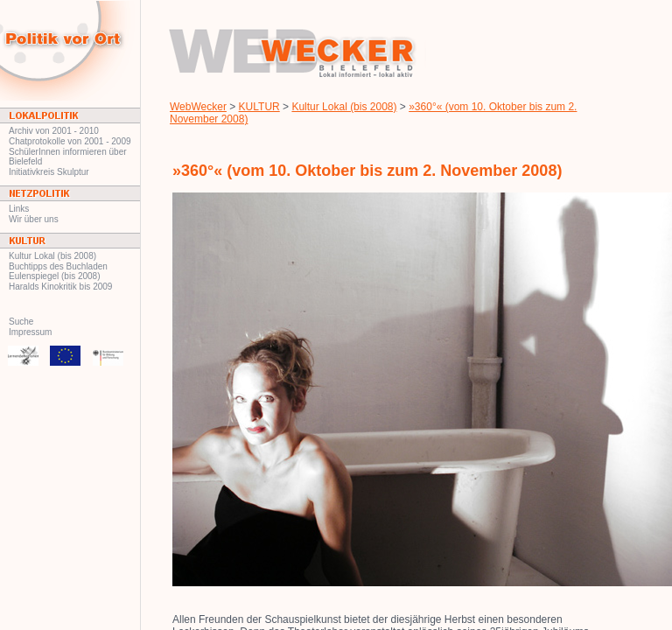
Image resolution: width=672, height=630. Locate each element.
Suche (21, 322)
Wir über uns (34, 219)
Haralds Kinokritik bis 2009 (60, 287)
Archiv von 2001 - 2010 (54, 131)
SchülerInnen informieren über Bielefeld (68, 157)
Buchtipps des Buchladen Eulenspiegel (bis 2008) (58, 271)
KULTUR (259, 107)
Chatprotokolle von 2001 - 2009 (70, 141)
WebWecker (198, 107)
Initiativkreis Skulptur (49, 172)
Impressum (30, 332)
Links (19, 209)
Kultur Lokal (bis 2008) (52, 256)
